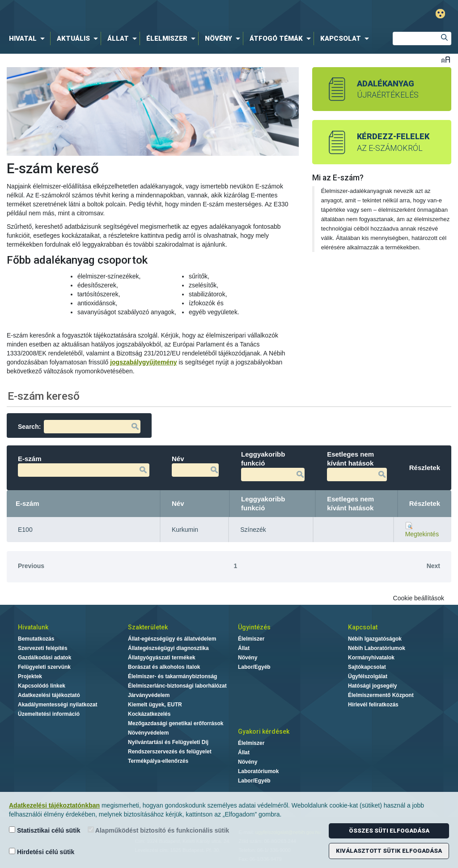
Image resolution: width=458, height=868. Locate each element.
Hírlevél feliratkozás (373, 705)
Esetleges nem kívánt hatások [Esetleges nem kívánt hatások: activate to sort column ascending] (350, 503)
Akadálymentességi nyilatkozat (57, 705)
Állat (244, 648)
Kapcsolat (363, 627)
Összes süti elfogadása (389, 831)
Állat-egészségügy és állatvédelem (172, 639)
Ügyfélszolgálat (368, 676)
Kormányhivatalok (371, 658)
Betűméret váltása (446, 59)
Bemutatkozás (36, 639)
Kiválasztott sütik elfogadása (389, 851)
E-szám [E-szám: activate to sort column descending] (28, 503)
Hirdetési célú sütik (42, 852)
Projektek (30, 676)
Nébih (138, 14)
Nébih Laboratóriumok (377, 648)
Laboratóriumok (258, 771)
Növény (248, 658)
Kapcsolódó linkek (42, 686)
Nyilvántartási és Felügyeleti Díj (168, 742)
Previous (31, 566)
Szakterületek (148, 627)
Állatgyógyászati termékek (162, 658)
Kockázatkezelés (149, 714)
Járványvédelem (149, 695)
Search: (79, 427)
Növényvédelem (148, 733)
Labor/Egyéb (254, 667)
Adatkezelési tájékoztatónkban (54, 805)
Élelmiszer (251, 639)
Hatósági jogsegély (372, 686)
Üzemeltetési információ (49, 714)
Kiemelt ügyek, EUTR (155, 705)
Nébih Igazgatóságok (375, 639)
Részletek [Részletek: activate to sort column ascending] (425, 503)
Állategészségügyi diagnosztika (168, 648)
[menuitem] (29, 38)
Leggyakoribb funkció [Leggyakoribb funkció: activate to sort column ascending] (263, 503)
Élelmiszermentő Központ (381, 695)
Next (433, 566)
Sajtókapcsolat (367, 667)
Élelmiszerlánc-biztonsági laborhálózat (177, 686)
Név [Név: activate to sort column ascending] (178, 503)
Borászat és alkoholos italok (164, 667)
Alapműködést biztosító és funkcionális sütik (159, 830)
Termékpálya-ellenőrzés (158, 761)
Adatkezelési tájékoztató (49, 695)
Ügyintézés (254, 627)
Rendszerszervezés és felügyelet (170, 752)
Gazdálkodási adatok (45, 658)
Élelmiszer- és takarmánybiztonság (172, 676)
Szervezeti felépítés (43, 648)
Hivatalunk (33, 627)
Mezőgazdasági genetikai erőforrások (176, 723)
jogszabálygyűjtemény (143, 362)
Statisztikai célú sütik (45, 830)
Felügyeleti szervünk (44, 667)
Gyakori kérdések (264, 731)
